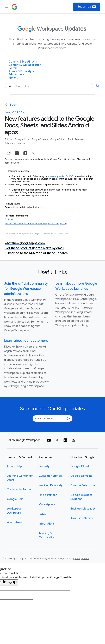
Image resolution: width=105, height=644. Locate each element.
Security (44, 466)
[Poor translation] (13, 583)
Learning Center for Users (20, 478)
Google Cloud (80, 466)
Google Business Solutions (81, 497)
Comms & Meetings (23, 62)
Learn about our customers (26, 341)
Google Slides (58, 139)
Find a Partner (48, 495)
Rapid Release (76, 139)
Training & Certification (47, 535)
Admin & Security (21, 71)
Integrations (47, 524)
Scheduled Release (15, 143)
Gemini (15, 68)
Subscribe (87, 7)
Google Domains (81, 476)
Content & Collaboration (26, 65)
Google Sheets (40, 139)
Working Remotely (51, 485)
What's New (14, 522)
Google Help (15, 499)
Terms (86, 559)
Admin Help (14, 466)
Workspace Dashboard (14, 511)
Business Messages (83, 509)
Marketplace (47, 505)
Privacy (78, 559)
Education (16, 75)
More (13, 78)
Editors (9, 139)
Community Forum (19, 490)
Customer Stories (50, 476)
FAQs (42, 514)
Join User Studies (82, 518)
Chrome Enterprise (83, 485)
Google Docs (22, 139)
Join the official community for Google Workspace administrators (26, 289)
